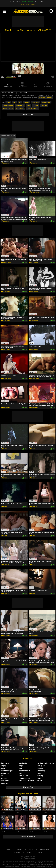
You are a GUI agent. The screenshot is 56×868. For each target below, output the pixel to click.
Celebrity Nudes (8, 105)
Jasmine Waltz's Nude (41, 2)
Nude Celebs (20, 105)
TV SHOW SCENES (15, 2)
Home (8, 849)
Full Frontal (35, 102)
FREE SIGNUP (25, 5)
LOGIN (33, 5)
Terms (29, 852)
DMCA (40, 852)
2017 (14, 102)
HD (20, 102)
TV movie (35, 105)
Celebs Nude (20, 109)
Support (17, 852)
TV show (44, 105)
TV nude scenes (8, 109)
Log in (31, 849)
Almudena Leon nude (46, 98)
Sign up (19, 849)
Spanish (26, 102)
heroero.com (32, 857)
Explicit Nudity (46, 102)
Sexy (28, 105)
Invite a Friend (45, 849)
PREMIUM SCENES (28, 2)
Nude (8, 102)
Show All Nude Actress (28, 837)
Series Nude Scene (32, 109)
